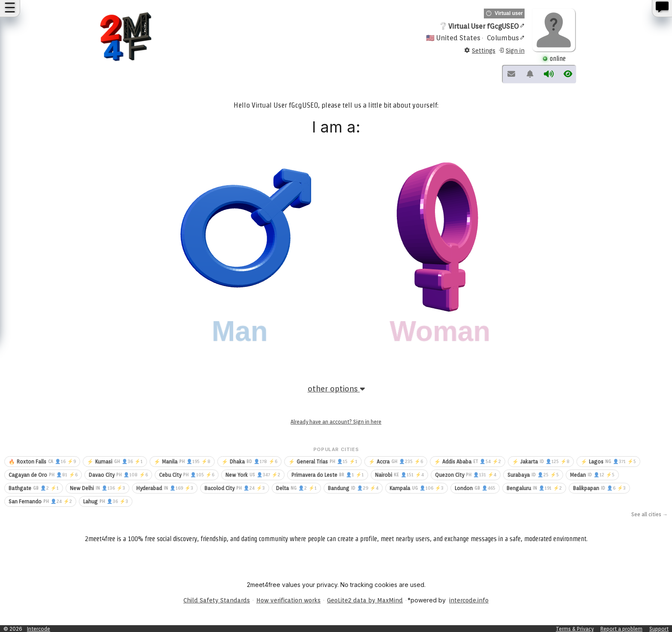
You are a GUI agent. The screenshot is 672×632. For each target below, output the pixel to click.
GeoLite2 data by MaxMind (365, 600)
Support (659, 629)
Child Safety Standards (217, 600)
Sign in (511, 51)
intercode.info (469, 600)
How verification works (288, 600)
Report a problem (621, 629)
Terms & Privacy (575, 629)
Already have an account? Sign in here (336, 422)
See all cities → (649, 514)
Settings (480, 51)
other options (336, 389)
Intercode (39, 629)
